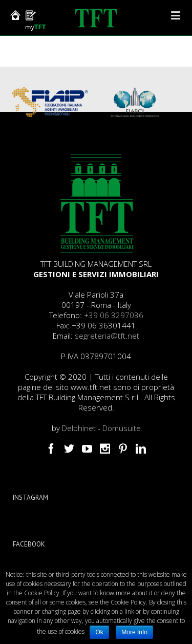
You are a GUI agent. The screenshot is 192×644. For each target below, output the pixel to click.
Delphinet (79, 428)
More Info (134, 632)
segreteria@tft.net (107, 336)
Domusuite (122, 428)
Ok (99, 632)
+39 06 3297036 (114, 315)
